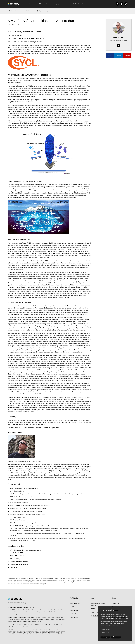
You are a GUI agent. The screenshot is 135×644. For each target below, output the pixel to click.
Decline (116, 637)
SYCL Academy (74, 610)
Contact (66, 4)
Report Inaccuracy (43, 11)
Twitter (110, 55)
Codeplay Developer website (19, 565)
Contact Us (115, 603)
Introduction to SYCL (17, 553)
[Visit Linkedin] (119, 46)
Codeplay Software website (19, 562)
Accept (105, 637)
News (47, 4)
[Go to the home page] (17, 4)
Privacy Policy (105, 630)
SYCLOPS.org (74, 617)
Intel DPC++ (14, 567)
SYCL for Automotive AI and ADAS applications (28, 38)
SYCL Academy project (15, 123)
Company (56, 4)
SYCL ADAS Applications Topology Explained (28, 42)
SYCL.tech (73, 614)
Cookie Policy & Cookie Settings (98, 604)
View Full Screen (29, 11)
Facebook (119, 55)
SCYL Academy (15, 559)
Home (31, 4)
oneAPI (39, 4)
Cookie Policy (105, 633)
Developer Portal (79, 4)
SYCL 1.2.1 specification (18, 556)
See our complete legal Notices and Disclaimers (29, 621)
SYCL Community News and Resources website (25, 550)
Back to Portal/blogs (15, 11)
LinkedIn (127, 55)
